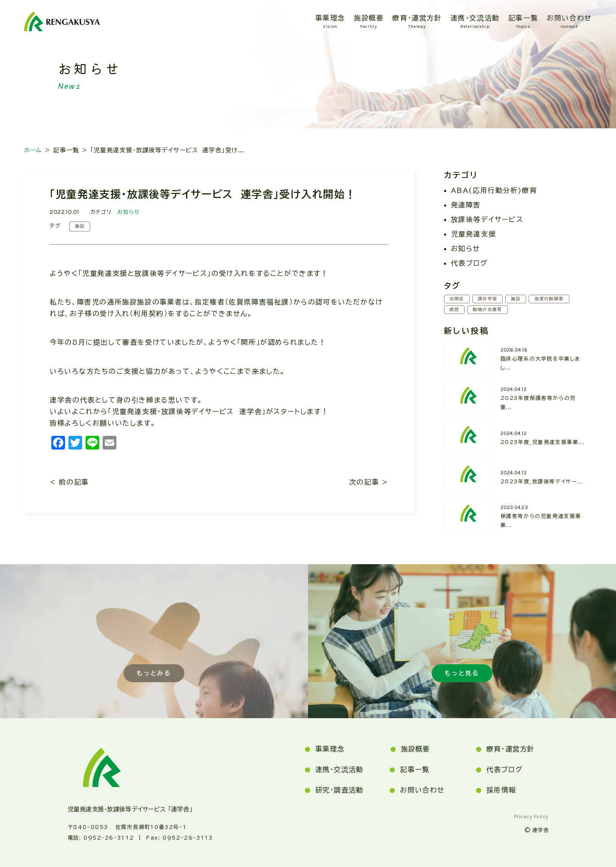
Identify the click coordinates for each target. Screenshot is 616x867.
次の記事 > (369, 482)
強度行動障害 (550, 299)
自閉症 (457, 299)
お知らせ (129, 212)
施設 (80, 226)
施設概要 (369, 18)
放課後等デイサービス (487, 219)
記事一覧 (523, 18)
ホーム (33, 150)
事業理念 (330, 18)
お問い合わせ (569, 18)
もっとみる (154, 673)
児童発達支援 (474, 234)
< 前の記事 (69, 482)
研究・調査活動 (339, 790)
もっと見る (462, 673)
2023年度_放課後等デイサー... (542, 481)
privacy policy (532, 817)
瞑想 (455, 310)
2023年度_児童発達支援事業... (543, 442)
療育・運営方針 (417, 18)
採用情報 (501, 790)
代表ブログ (469, 263)
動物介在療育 (488, 310)
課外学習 (488, 299)
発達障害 (466, 205)
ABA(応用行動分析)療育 (494, 190)
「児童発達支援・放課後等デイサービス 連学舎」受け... (167, 150)
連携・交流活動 (475, 18)
